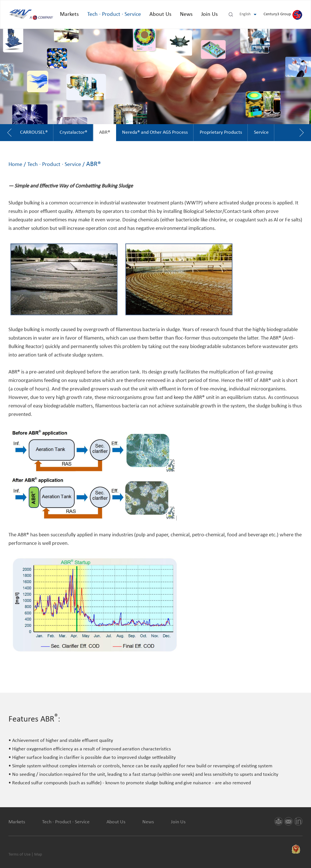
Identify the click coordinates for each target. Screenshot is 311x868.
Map (38, 855)
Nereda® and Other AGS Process (155, 132)
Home (15, 165)
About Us (160, 14)
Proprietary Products (221, 132)
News (186, 14)
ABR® (105, 132)
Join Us (209, 14)
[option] (34, 133)
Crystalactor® (73, 132)
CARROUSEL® (34, 132)
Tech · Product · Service (114, 14)
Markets (69, 14)
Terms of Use (19, 855)
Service (261, 132)
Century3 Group (283, 14)
